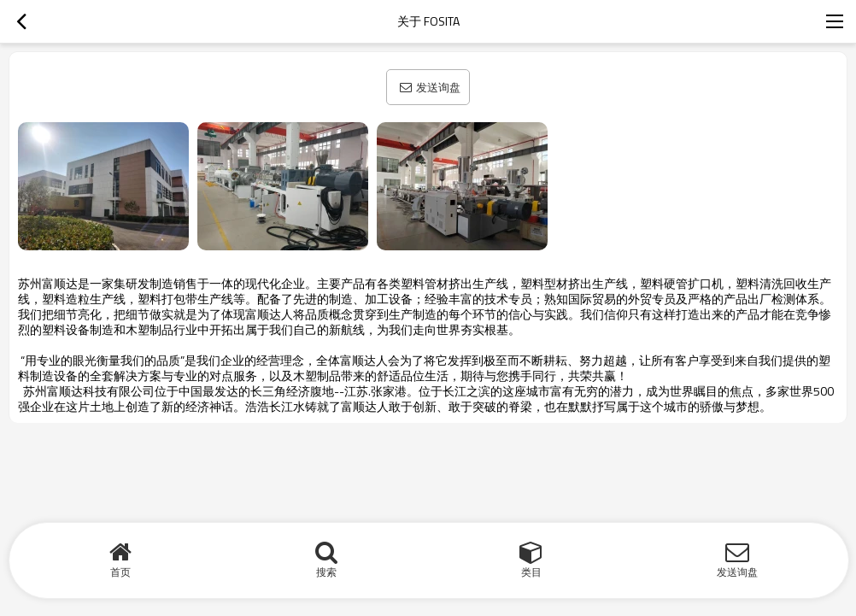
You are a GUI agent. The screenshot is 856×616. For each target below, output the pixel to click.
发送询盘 (438, 87)
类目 (531, 572)
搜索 (326, 572)
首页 (120, 572)
